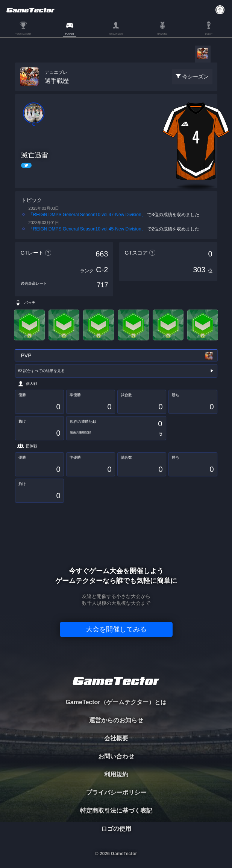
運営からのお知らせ (116, 720)
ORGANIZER (116, 34)
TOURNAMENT (23, 34)
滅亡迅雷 (35, 155)
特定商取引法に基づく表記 (116, 811)
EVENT (209, 34)
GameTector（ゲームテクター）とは (116, 702)
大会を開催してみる (116, 629)
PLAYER (69, 34)
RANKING (162, 34)
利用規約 (116, 774)
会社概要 (116, 738)
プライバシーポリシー (116, 792)
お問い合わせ (116, 756)
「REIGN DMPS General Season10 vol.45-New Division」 (87, 229)
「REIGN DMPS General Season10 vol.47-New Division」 (87, 215)
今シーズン (196, 76)
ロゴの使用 (116, 829)
